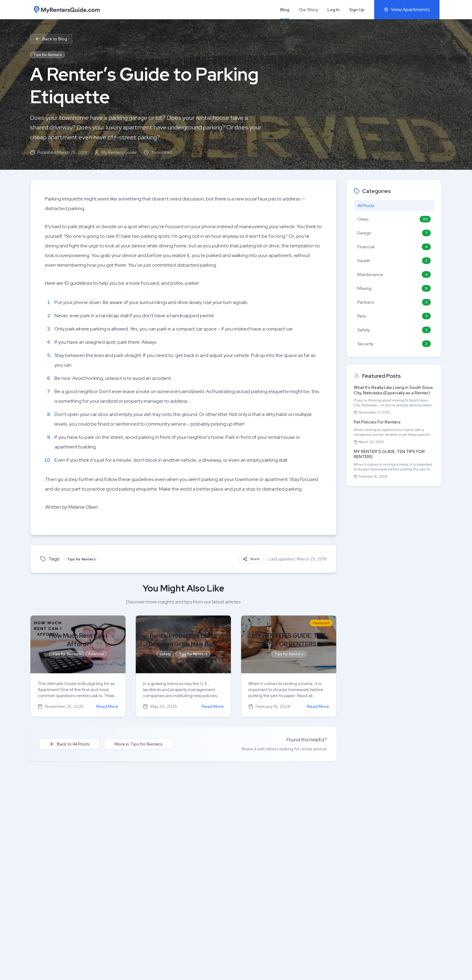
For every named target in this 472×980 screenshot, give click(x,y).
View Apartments (407, 9)
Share (251, 559)
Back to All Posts (70, 744)
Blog (285, 10)
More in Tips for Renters (138, 744)
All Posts (366, 206)
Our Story (308, 10)
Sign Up (357, 10)
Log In (334, 10)
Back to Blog (51, 39)
